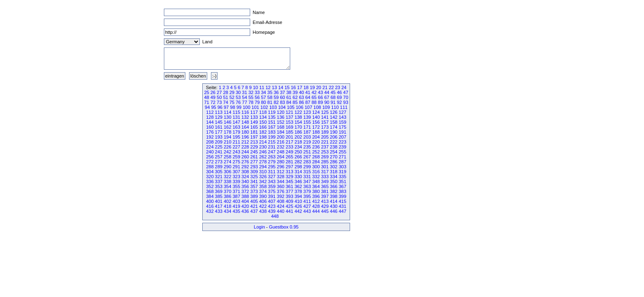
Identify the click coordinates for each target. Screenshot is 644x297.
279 (272, 162)
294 (263, 167)
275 (236, 162)
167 (272, 127)
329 (289, 177)
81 (270, 102)
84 (289, 102)
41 (308, 92)
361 (289, 186)
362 (298, 186)
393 (289, 196)
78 (251, 102)
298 (298, 167)
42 (314, 92)
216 (281, 142)
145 (219, 122)
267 (307, 157)
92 (339, 102)
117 (254, 112)
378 (298, 191)
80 (263, 102)
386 (227, 196)
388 (245, 196)
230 (263, 147)
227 (236, 147)
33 (257, 92)
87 (308, 102)
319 (342, 172)
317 (325, 172)
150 (263, 122)
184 (281, 132)
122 (298, 112)
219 (307, 142)
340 (245, 181)
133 (254, 117)
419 (236, 206)
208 (210, 142)
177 (219, 132)
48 (206, 97)
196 (245, 137)
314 (298, 172)
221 (325, 142)
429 (325, 206)
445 (325, 211)
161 (219, 127)
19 (312, 87)
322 (227, 177)
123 (307, 112)
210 (227, 142)
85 (295, 102)
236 (316, 147)
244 (245, 152)
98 (232, 107)
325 (254, 177)
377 (289, 191)
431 (342, 206)
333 (325, 177)
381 (325, 191)
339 (236, 181)
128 (210, 117)
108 (317, 107)
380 (316, 191)
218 (298, 142)
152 (281, 122)
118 (263, 112)
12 (268, 87)
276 (245, 162)
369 (219, 191)
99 (239, 107)
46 (339, 92)
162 (227, 127)
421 (254, 206)
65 (314, 97)
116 (245, 112)
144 (210, 122)
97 (226, 107)
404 (245, 201)
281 (289, 162)
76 (238, 102)
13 (275, 87)
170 (298, 127)
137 (289, 117)
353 (219, 186)
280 (281, 162)
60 (282, 97)
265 (289, 157)
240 (210, 152)
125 (325, 112)
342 (263, 181)
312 (281, 172)
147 (236, 122)
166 (263, 127)
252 (316, 152)
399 (342, 196)
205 (325, 137)
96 (220, 107)
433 (219, 211)
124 (316, 112)
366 (334, 186)
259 (236, 157)
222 (334, 142)
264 (281, 157)
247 (272, 152)
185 (289, 132)
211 (236, 142)
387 (236, 196)
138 (298, 117)
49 (213, 97)
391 (272, 196)
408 (281, 201)
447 (342, 211)
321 (219, 177)
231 (272, 147)
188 (316, 132)
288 (210, 167)
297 (289, 167)
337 (219, 181)
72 (213, 102)
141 (325, 117)
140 (316, 117)
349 (325, 181)
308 (245, 172)
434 (227, 211)
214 (263, 142)
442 (298, 211)
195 (236, 137)
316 (316, 172)
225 (219, 147)
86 (301, 102)
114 (227, 112)
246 (263, 152)
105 (291, 107)
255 (342, 152)
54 (244, 97)
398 (334, 196)
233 (289, 147)
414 (334, 201)
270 (334, 157)
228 (245, 147)
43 (320, 92)
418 (227, 206)
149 (254, 122)
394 (298, 196)
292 (245, 167)
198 (263, 137)
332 (316, 177)
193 (219, 137)
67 (327, 97)
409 (289, 201)
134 (263, 117)
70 (346, 97)
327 (272, 177)
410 (298, 201)
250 (298, 152)
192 (210, 137)
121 (289, 112)
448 (275, 216)
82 (276, 102)
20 (319, 87)
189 (325, 132)
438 (263, 211)
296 (281, 167)
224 (210, 147)
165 (254, 127)
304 (210, 172)
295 (272, 167)
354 (227, 186)
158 (334, 122)
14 (281, 87)
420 (245, 206)
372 (245, 191)
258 (227, 157)
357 (254, 186)
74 (225, 102)
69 (339, 97)
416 (210, 206)
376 (281, 191)
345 (289, 181)
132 (245, 117)
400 (210, 201)
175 (342, 127)
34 (263, 92)
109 (326, 107)
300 (316, 167)
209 (219, 142)
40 (301, 92)
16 (294, 87)
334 (334, 177)
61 (289, 97)
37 (282, 92)
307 (236, 172)
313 (289, 172)
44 (327, 92)
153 (289, 122)
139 (307, 117)
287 (342, 162)
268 (316, 157)
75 (232, 102)
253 (325, 152)
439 (272, 211)
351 (342, 181)
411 (307, 201)
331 (307, 177)
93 (346, 102)
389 (254, 196)
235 (307, 147)
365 (325, 186)
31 (244, 92)
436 (245, 211)
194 (227, 137)
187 (307, 132)
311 (272, 172)
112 (210, 112)
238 (334, 147)
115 (236, 112)
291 (236, 167)
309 (254, 172)
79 (257, 102)
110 (335, 107)
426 (298, 206)
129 (219, 117)
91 (333, 102)
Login (259, 227)
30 (238, 92)
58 (270, 97)
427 (307, 206)
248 (281, 152)
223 (342, 142)
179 (236, 132)
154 (298, 122)
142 (334, 117)
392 (281, 196)
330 (298, 177)
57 (263, 97)
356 (245, 186)
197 (254, 137)
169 (289, 127)
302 (334, 167)
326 (263, 177)
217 (289, 142)
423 (272, 206)
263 (272, 157)
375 (272, 191)
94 (207, 107)
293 (254, 167)
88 (314, 102)
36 (276, 92)
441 (289, 211)
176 (210, 132)
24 (344, 87)
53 (238, 97)
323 (236, 177)
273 (219, 162)
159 (342, 122)
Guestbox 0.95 (284, 227)
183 (272, 132)
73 (219, 102)
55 (251, 97)
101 (255, 107)
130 (227, 117)
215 (272, 142)
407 (272, 201)
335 (342, 177)
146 (227, 122)
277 (254, 162)
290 (227, 167)
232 (281, 147)
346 (298, 181)
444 (316, 211)
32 (251, 92)
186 (298, 132)
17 (300, 87)
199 (272, 137)
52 (232, 97)
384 (210, 196)
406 (263, 201)
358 (263, 186)
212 (245, 142)
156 (316, 122)
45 (333, 92)
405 (254, 201)
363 (307, 186)
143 (342, 117)
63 (301, 97)
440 (281, 211)
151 (272, 122)
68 (333, 97)
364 (316, 186)
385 (219, 196)
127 (342, 112)
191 (342, 132)
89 (320, 102)
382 (334, 191)
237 (325, 147)
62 (295, 97)
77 (244, 102)
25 (206, 92)
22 (331, 87)
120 (281, 112)
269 (325, 157)
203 (307, 137)
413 (325, 201)
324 (245, 177)
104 (282, 107)
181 (254, 132)
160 (210, 127)
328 (281, 177)
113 (219, 112)
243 (236, 152)
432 (210, 211)
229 (254, 147)
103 (273, 107)
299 (307, 167)
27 (219, 92)
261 (254, 157)
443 (307, 211)
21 (325, 87)
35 (270, 92)
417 (219, 206)
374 (263, 191)
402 (227, 201)
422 (263, 206)
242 (227, 152)
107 (308, 107)
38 (289, 92)
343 (272, 181)
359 (272, 186)
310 (263, 172)
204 (316, 137)
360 (281, 186)
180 (245, 132)
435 (236, 211)
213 (254, 142)
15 (287, 87)
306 (227, 172)
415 (342, 201)
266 (298, 157)
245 (254, 152)
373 (254, 191)
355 (236, 186)
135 (272, 117)
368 (210, 191)
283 (307, 162)
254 (334, 152)
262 (263, 157)
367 (342, 186)
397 (325, 196)
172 (316, 127)
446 (334, 211)
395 (307, 196)
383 (342, 191)
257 (219, 157)
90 (327, 102)
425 (289, 206)
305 (219, 172)
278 (263, 162)
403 (236, 201)
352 (210, 186)
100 (246, 107)
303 (342, 167)
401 (219, 201)
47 (346, 92)
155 (307, 122)
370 (227, 191)
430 (334, 206)
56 (257, 97)
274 (227, 162)
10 (256, 87)
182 (263, 132)
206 (334, 137)
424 (281, 206)
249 (289, 152)
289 (219, 167)
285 (325, 162)
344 (281, 181)
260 (245, 157)
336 (210, 181)
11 (262, 87)
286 (334, 162)
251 (307, 152)
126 (334, 112)
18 (306, 87)
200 (281, 137)
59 (276, 97)
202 (298, 137)
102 (264, 107)
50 (219, 97)
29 (232, 92)
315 (307, 172)
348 (316, 181)
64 (308, 97)
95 (213, 107)
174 (334, 127)
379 (307, 191)
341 (254, 181)
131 (236, 117)
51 (225, 97)
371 (236, 191)
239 (342, 147)
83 (282, 102)
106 (299, 107)
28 (225, 92)
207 (342, 137)
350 (334, 181)
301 (325, 167)
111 (344, 107)
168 (281, 127)
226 (227, 147)
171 (307, 127)
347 (307, 181)
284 (316, 162)
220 (316, 142)
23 (338, 87)
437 (254, 211)
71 (206, 102)
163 (236, 127)
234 (298, 147)
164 (245, 127)
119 (272, 112)
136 (281, 117)
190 (334, 132)
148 (245, 122)
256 (210, 157)
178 (227, 132)
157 (325, 122)
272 (210, 162)
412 (316, 201)
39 (295, 92)
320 (210, 177)
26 (213, 92)
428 (316, 206)
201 (289, 137)
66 (320, 97)
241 (219, 152)
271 (342, 157)
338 (227, 181)
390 (263, 196)
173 (325, 127)
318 (334, 172)
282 (298, 162)
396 (316, 196)
